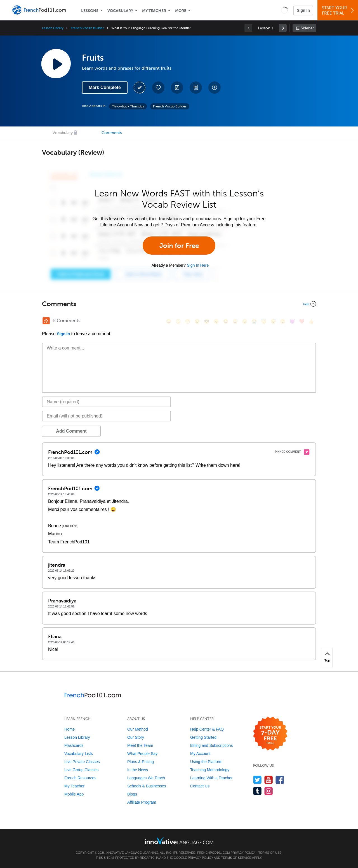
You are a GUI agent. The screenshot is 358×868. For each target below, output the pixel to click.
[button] (284, 10)
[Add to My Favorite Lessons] (158, 88)
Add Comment (71, 431)
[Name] (106, 402)
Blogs (132, 794)
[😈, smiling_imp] (292, 321)
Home (70, 729)
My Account (200, 754)
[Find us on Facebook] (280, 780)
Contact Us (200, 786)
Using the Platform (206, 762)
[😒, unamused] (197, 321)
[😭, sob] (254, 321)
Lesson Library (53, 28)
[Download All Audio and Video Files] (215, 88)
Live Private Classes (82, 762)
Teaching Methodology (210, 770)
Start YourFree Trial (339, 10)
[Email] (106, 416)
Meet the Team (140, 745)
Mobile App (74, 794)
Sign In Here (198, 265)
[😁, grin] (188, 321)
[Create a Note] (177, 88)
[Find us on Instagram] (269, 791)
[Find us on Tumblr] (257, 791)
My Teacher (154, 11)
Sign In (303, 10)
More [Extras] (181, 11)
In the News (138, 770)
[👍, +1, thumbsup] (311, 321)
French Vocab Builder (87, 28)
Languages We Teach (146, 778)
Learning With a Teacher (211, 778)
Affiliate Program (142, 802)
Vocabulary (120, 11)
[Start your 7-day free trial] (270, 734)
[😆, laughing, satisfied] (226, 321)
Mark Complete (105, 87)
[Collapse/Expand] (179, 304)
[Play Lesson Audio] (56, 64)
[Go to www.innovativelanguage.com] (179, 841)
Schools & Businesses (147, 786)
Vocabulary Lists (79, 754)
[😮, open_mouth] (283, 321)
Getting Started (203, 737)
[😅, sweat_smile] (235, 321)
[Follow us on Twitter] (257, 780)
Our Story (136, 737)
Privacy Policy (243, 853)
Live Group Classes (81, 770)
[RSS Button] (46, 321)
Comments (112, 133)
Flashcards (74, 745)
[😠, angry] (216, 321)
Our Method (138, 729)
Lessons (90, 11)
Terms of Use (270, 853)
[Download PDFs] (196, 88)
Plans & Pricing (141, 762)
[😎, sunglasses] (207, 321)
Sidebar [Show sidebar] (307, 28)
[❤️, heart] (302, 321)
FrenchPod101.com (214, 853)
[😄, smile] (169, 321)
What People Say (142, 754)
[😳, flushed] (178, 321)
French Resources (80, 778)
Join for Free (179, 246)
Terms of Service (236, 858)
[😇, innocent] (264, 321)
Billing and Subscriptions (212, 745)
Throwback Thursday (128, 106)
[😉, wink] (245, 321)
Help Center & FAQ (207, 729)
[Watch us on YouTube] (269, 780)
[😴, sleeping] (273, 321)
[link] (283, 28)
